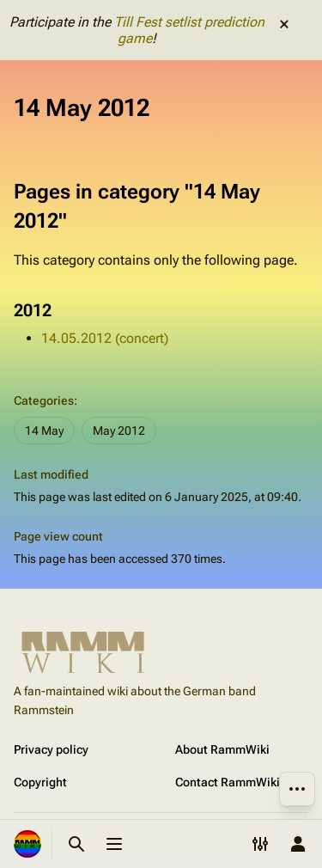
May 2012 (119, 431)
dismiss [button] (284, 24)
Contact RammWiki (228, 782)
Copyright (40, 782)
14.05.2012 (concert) (105, 338)
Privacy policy (51, 749)
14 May (44, 431)
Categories (44, 400)
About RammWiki (222, 749)
